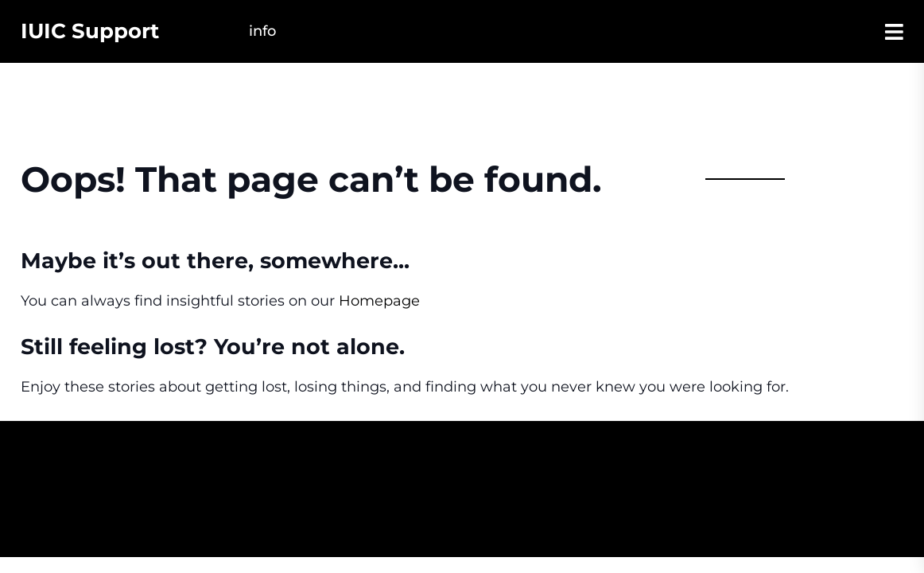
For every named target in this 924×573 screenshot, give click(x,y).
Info (262, 31)
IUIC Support (90, 31)
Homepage (379, 301)
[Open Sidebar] (894, 31)
